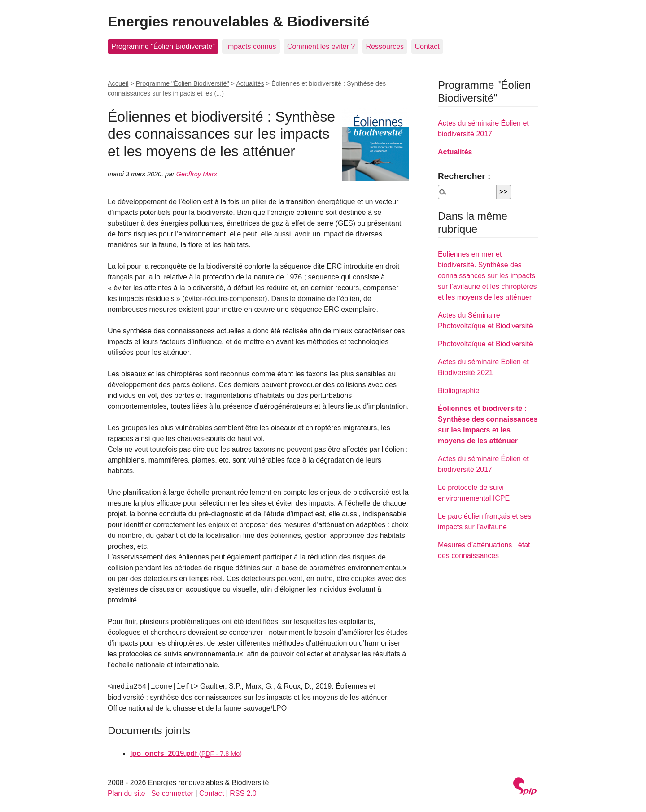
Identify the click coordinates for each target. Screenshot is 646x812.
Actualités (250, 83)
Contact (427, 46)
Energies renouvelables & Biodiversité (238, 22)
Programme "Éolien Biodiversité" (163, 46)
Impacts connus (251, 46)
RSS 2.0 (243, 793)
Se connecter (172, 793)
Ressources (385, 46)
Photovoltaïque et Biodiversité (485, 344)
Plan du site (127, 793)
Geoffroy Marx (197, 174)
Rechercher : (464, 176)
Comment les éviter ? (321, 46)
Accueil (118, 83)
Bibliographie (459, 391)
